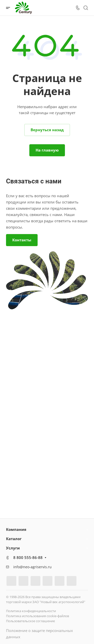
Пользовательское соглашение (30, 621)
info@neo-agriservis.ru (32, 567)
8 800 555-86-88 (28, 557)
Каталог (14, 539)
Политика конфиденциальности (31, 611)
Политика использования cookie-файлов (37, 616)
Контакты (22, 240)
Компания (16, 529)
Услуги (13, 548)
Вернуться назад (47, 130)
